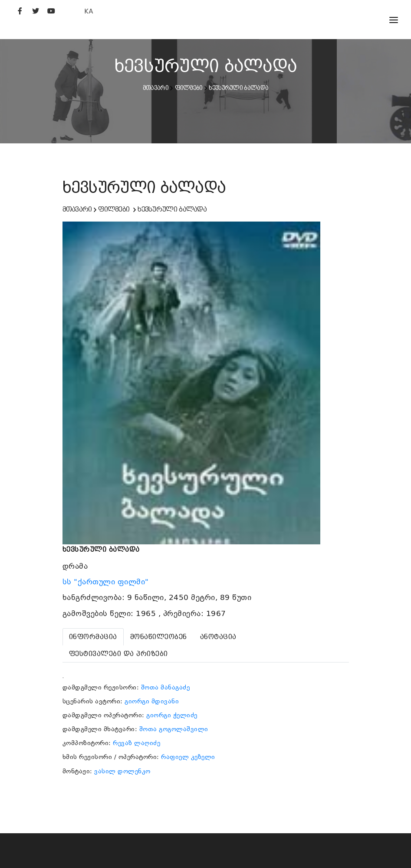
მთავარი (156, 88)
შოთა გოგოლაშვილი (174, 729)
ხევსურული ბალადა (238, 88)
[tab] (93, 637)
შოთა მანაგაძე (166, 687)
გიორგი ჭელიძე (172, 715)
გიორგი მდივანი (152, 701)
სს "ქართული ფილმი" (107, 582)
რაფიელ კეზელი (188, 757)
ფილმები (189, 88)
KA (89, 11)
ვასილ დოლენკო (122, 771)
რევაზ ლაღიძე (136, 743)
